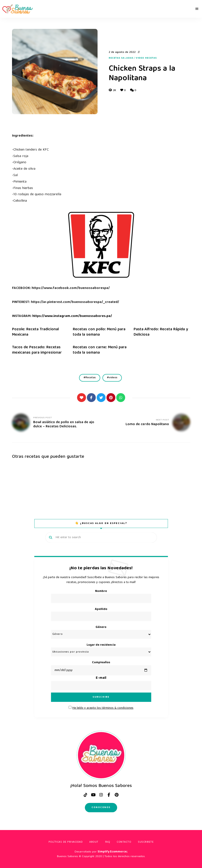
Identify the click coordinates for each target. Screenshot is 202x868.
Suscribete (146, 842)
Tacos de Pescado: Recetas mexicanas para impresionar (37, 350)
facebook (109, 795)
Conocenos (101, 807)
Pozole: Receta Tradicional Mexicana (35, 332)
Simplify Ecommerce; (112, 852)
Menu (197, 9)
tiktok (86, 795)
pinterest (117, 795)
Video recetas (146, 58)
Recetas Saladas (121, 58)
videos (113, 378)
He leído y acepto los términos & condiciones (103, 708)
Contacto (124, 842)
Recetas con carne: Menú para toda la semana (100, 350)
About (94, 842)
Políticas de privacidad (66, 842)
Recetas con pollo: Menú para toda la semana (99, 332)
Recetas (91, 378)
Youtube (93, 795)
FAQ (108, 842)
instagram (101, 795)
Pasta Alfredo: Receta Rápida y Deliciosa (161, 332)
